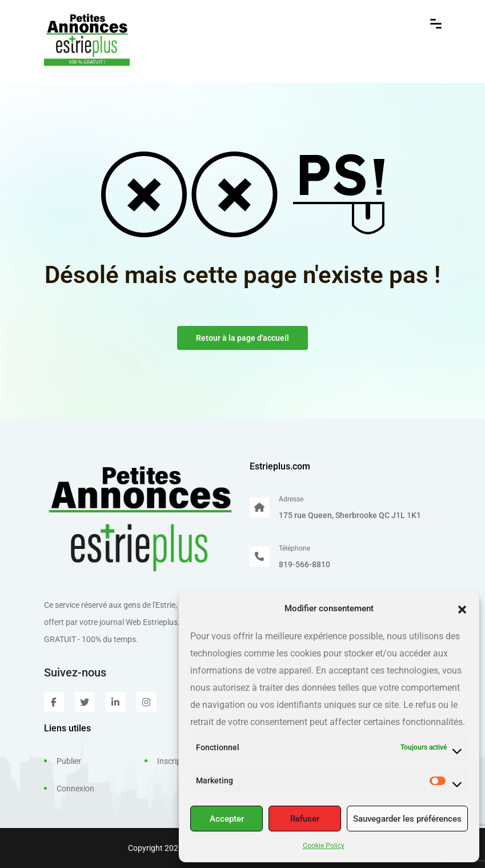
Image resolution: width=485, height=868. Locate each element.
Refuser (305, 819)
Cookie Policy (324, 846)
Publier (69, 761)
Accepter (227, 819)
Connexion (75, 789)
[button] (462, 608)
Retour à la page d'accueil (242, 338)
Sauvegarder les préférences (407, 819)
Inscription (176, 761)
